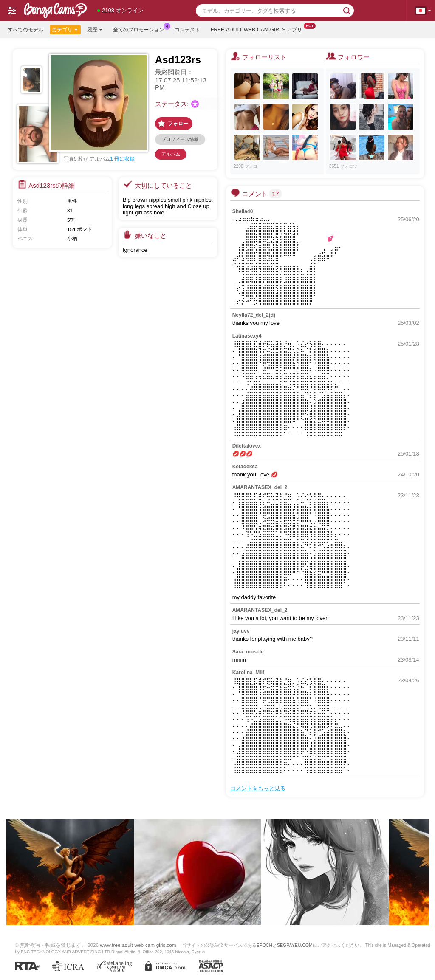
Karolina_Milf (248, 673)
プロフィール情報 (180, 139)
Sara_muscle (248, 652)
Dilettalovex (247, 446)
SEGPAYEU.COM (295, 945)
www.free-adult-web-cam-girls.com (138, 945)
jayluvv (241, 631)
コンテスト (187, 30)
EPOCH (264, 945)
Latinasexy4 (247, 336)
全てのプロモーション (141, 29)
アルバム (171, 154)
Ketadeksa (245, 467)
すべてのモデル (25, 30)
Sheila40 (243, 211)
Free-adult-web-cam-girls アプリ (258, 29)
